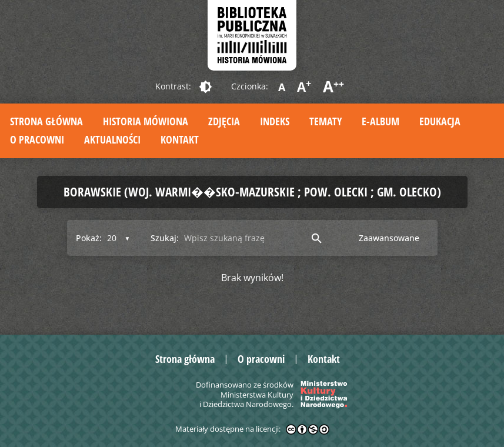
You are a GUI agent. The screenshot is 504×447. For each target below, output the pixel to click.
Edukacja (440, 121)
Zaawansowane (389, 238)
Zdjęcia (224, 121)
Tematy (326, 121)
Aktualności (112, 139)
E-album (380, 121)
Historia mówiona (146, 121)
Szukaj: (165, 238)
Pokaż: (89, 238)
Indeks (275, 121)
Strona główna (46, 121)
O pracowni (37, 139)
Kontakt (180, 139)
